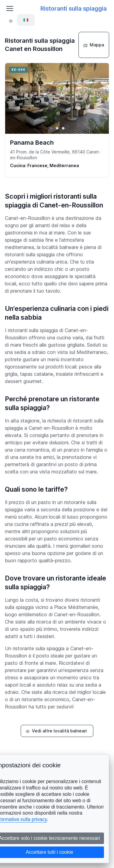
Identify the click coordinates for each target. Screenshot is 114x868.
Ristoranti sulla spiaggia (74, 8)
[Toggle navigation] (9, 8)
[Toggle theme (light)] (11, 20)
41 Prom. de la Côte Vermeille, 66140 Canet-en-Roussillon (55, 155)
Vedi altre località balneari (56, 731)
